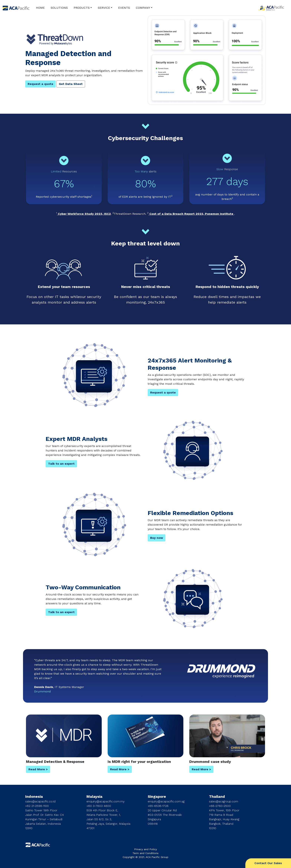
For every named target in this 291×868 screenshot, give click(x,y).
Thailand (217, 796)
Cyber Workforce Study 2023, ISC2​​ (84, 214)
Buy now (157, 538)
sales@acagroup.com (224, 801)
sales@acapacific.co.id (40, 801)
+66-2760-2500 (220, 806)
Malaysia (94, 796)
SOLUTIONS (59, 8)
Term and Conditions (145, 853)
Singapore (157, 796)
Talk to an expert (61, 464)
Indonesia (34, 796)
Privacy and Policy (145, 849)
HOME (40, 8)
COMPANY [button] (143, 8)
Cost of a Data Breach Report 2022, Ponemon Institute (191, 214)
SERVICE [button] (104, 8)
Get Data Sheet (71, 84)
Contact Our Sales (268, 863)
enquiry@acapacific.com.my (106, 801)
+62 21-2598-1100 (37, 806)
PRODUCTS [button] (82, 8)
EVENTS (124, 8)
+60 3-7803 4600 (99, 806)
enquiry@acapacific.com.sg (166, 801)
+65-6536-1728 (158, 806)
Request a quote (40, 84)
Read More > (38, 769)
